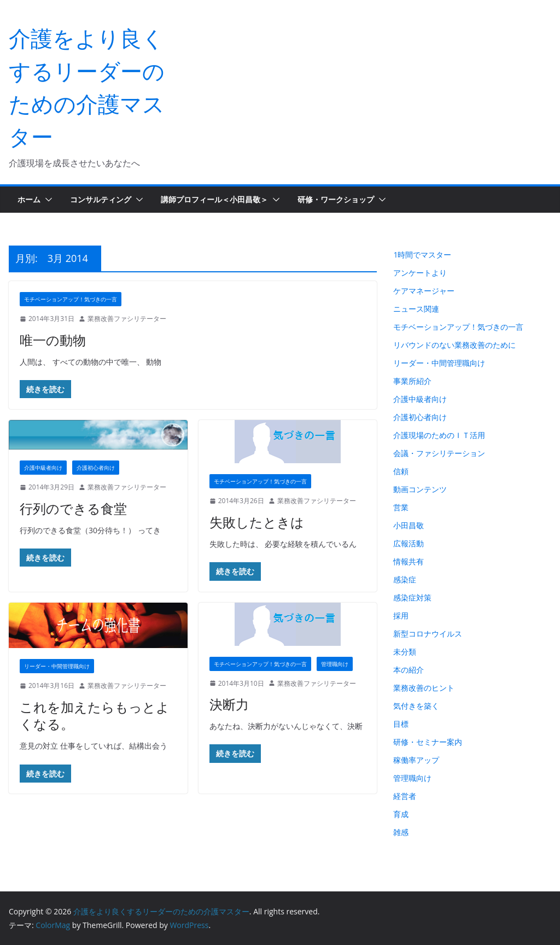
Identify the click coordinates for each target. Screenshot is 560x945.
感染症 (405, 579)
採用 (401, 616)
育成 (401, 814)
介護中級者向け (43, 468)
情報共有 (409, 561)
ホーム (29, 199)
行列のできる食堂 (73, 508)
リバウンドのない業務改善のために (454, 345)
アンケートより (420, 273)
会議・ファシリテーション (439, 453)
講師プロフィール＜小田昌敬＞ (214, 199)
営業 (401, 507)
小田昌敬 (409, 525)
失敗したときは (257, 522)
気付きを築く (416, 706)
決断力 (229, 704)
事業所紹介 (412, 381)
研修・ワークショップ (336, 199)
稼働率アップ (416, 760)
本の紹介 (409, 670)
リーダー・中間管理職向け (57, 666)
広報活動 (409, 543)
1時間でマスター (422, 255)
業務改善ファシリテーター (127, 319)
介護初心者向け (96, 468)
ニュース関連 (416, 309)
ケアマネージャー (424, 291)
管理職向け (335, 664)
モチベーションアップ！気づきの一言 (71, 299)
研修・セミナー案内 (428, 742)
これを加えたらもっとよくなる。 (95, 715)
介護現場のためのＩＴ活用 (439, 435)
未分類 (405, 652)
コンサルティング (101, 199)
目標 (401, 724)
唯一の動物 (53, 340)
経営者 (405, 796)
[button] (46, 200)
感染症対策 (412, 597)
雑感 (401, 832)
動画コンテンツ (420, 489)
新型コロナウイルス (428, 634)
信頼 (401, 471)
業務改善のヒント (424, 688)
